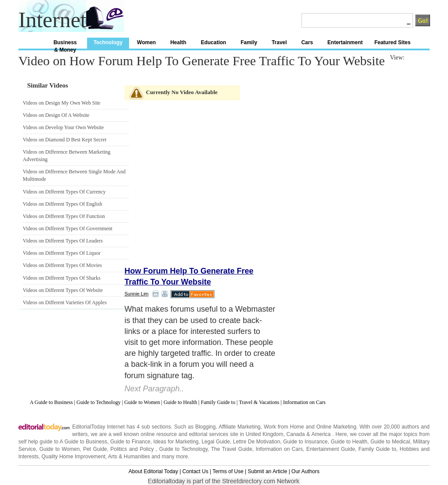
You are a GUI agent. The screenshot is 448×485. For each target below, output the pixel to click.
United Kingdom (264, 434)
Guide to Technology (99, 402)
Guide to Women (142, 402)
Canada (296, 434)
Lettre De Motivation (256, 442)
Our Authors (305, 471)
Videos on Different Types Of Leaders (63, 241)
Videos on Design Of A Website (56, 115)
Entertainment (345, 42)
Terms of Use (228, 471)
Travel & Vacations (259, 402)
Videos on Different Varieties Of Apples (65, 302)
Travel (279, 42)
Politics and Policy (133, 449)
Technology (108, 42)
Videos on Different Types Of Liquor (62, 253)
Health (178, 42)
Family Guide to (218, 402)
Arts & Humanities (129, 457)
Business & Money (65, 44)
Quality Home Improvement (73, 457)
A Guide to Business (51, 402)
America (321, 434)
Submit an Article (267, 471)
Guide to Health (180, 402)
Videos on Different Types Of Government (68, 228)
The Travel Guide (231, 449)
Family (249, 42)
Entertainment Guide (331, 449)
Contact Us (195, 471)
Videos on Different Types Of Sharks (62, 278)
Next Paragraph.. (154, 389)
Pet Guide (95, 449)
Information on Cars (304, 402)
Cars (307, 42)
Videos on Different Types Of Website (63, 290)
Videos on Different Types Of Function (64, 216)
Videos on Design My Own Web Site (61, 103)
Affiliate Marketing (240, 427)
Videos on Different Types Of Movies (62, 265)
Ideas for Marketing (176, 442)
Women (146, 42)
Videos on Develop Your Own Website (63, 127)
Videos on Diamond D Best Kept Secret (65, 140)
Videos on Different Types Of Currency (64, 192)
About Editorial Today (153, 471)
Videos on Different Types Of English (63, 204)
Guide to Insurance (305, 442)
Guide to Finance (130, 442)
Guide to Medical (390, 442)
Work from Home (284, 427)
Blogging (205, 427)
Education (213, 42)
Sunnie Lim (137, 294)
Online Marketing (336, 427)
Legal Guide (216, 442)
